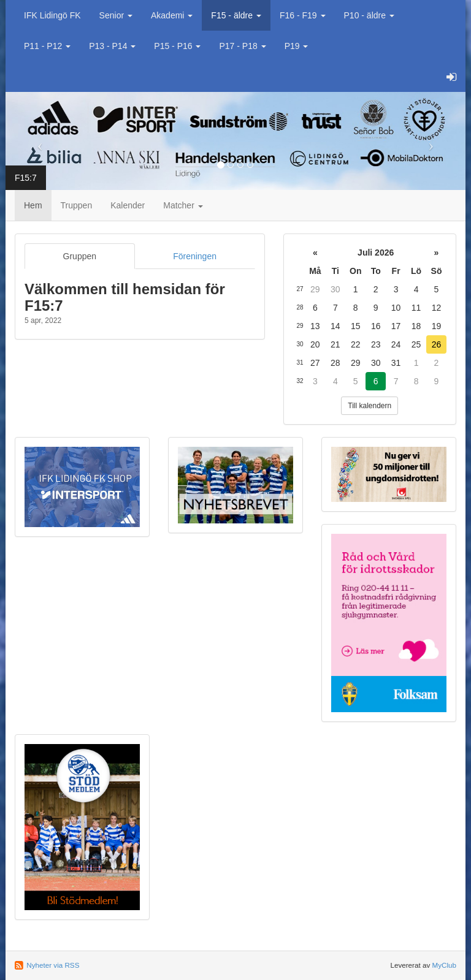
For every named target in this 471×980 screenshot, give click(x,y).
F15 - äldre (236, 15)
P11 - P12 (47, 46)
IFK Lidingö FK (52, 15)
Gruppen (80, 256)
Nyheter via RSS (53, 965)
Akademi (172, 15)
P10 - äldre (369, 15)
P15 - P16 (177, 46)
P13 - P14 (112, 46)
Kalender (128, 205)
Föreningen (195, 256)
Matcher (183, 205)
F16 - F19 (303, 15)
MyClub (444, 965)
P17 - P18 (242, 46)
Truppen (77, 205)
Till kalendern (370, 406)
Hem (33, 205)
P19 (297, 46)
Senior (116, 15)
